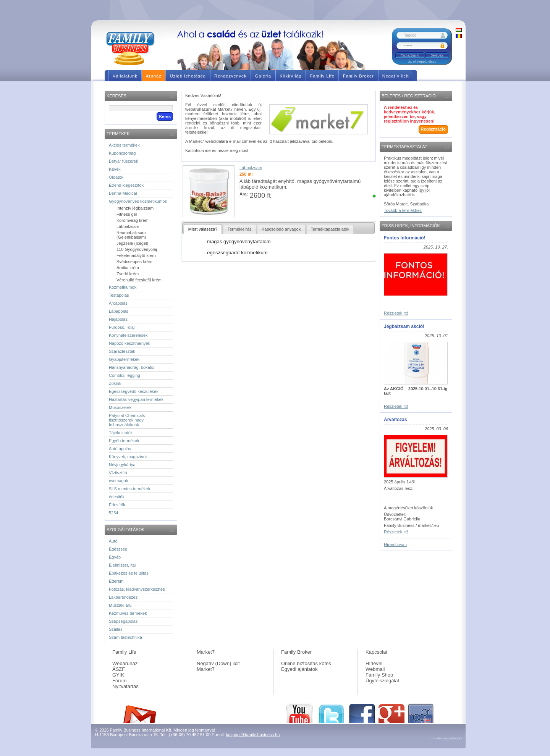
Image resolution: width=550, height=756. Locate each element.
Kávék (115, 169)
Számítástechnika (125, 637)
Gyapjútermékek (124, 359)
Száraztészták (122, 351)
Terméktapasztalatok (330, 229)
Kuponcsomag (122, 153)
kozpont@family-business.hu (253, 735)
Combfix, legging (125, 375)
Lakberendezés (123, 597)
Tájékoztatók (121, 433)
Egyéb (115, 557)
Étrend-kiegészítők (126, 185)
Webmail (375, 669)
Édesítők (117, 505)
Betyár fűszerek (123, 161)
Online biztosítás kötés (306, 663)
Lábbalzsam (128, 226)
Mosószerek (120, 407)
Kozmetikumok (123, 287)
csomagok (118, 481)
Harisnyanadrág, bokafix (132, 367)
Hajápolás (118, 319)
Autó (113, 541)
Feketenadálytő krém (136, 255)
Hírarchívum (395, 544)
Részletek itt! (396, 313)
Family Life (124, 652)
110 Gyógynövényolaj (137, 249)
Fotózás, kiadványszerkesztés (137, 589)
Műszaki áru (120, 605)
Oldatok (116, 177)
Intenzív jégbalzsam (135, 208)
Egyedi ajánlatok (299, 669)
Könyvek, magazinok (128, 457)
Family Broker (296, 652)
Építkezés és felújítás (129, 573)
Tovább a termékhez (403, 210)
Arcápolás (118, 303)
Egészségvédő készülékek (134, 391)
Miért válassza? (203, 229)
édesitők (117, 497)
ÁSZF (119, 669)
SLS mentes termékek (129, 489)
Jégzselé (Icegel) (132, 243)
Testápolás (119, 295)
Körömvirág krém (133, 220)
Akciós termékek (124, 145)
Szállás (116, 629)
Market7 (206, 652)
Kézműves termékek (128, 613)
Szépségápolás (123, 621)
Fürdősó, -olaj (122, 327)
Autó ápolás (120, 449)
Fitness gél (127, 214)
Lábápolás (119, 311)
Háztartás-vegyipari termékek (136, 399)
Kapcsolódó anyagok (281, 229)
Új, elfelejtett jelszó (422, 61)
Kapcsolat (376, 652)
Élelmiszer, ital (122, 565)
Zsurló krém (128, 274)
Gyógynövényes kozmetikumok (138, 201)
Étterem (116, 581)
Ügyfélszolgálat (382, 681)
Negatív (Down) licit (218, 663)
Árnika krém (128, 268)
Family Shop (379, 675)
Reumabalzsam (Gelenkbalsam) (131, 235)
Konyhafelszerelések (128, 335)
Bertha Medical (123, 193)
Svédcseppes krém (134, 262)
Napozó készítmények (129, 343)
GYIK (118, 675)
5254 (113, 513)
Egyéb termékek (124, 441)
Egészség (118, 549)
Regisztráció (410, 55)
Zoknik (115, 383)
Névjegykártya (122, 465)
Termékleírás (240, 229)
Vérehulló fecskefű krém (139, 280)
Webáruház (125, 663)
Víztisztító (118, 473)
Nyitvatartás (125, 686)
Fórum (120, 681)
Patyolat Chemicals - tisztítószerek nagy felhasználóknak (128, 420)
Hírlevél (374, 663)
